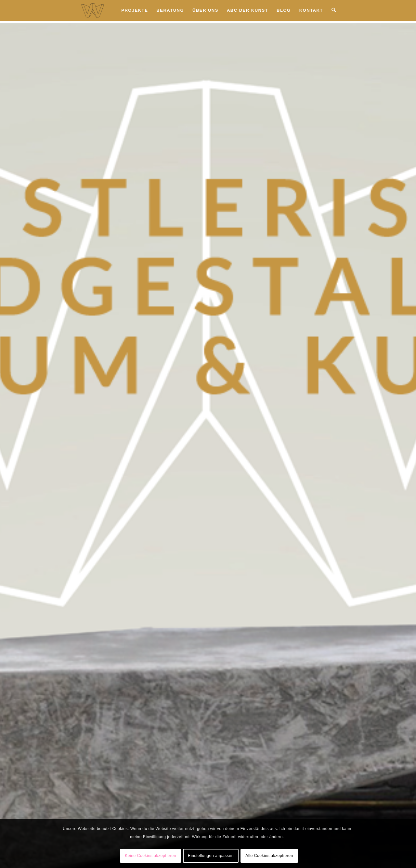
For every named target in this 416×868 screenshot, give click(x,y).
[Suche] (334, 10)
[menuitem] (135, 10)
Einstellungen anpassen (211, 856)
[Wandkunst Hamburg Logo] (93, 10)
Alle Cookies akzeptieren (269, 856)
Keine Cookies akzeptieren (150, 856)
